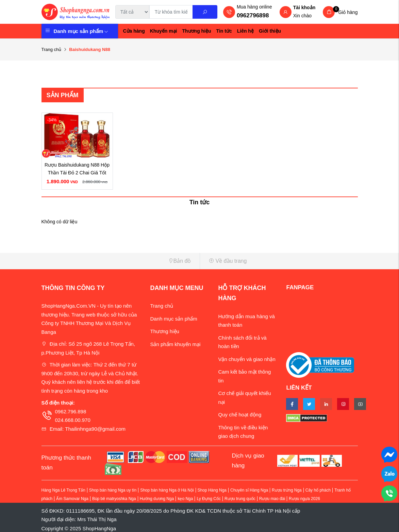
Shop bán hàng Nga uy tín (113, 490)
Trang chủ (52, 49)
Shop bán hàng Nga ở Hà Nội (167, 490)
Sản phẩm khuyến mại (175, 344)
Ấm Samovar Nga (72, 499)
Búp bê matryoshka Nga (114, 499)
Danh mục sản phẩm (81, 31)
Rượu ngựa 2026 (304, 499)
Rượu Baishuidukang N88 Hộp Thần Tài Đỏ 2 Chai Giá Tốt (77, 169)
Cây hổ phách (318, 490)
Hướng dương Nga (157, 499)
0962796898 (253, 15)
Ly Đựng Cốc (209, 499)
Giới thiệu (270, 31)
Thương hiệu (197, 31)
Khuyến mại (164, 31)
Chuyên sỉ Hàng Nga (249, 490)
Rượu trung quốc (240, 499)
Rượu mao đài (272, 499)
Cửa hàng (134, 31)
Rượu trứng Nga (287, 490)
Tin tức (224, 31)
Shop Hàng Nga (212, 490)
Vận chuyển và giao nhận (247, 359)
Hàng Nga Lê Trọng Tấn (63, 490)
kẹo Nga (185, 499)
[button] (118, 261)
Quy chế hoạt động (240, 415)
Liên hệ (245, 31)
